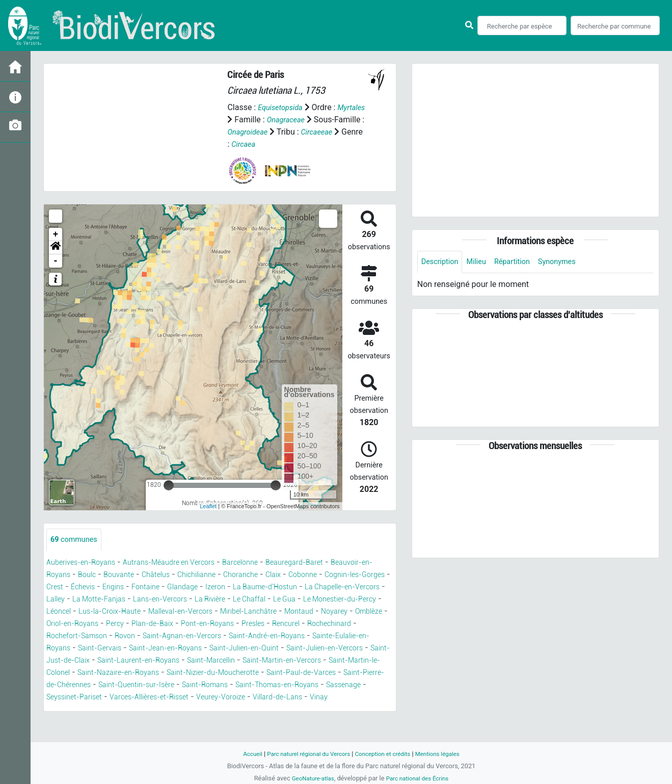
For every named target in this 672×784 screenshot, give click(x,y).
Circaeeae (245, 144)
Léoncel (260, 612)
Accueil (242, 754)
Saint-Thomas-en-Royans (94, 710)
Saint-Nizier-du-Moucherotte (327, 685)
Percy (56, 636)
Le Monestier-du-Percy (197, 612)
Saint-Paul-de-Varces (86, 698)
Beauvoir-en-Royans (84, 575)
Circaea (312, 144)
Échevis (202, 587)
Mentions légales (447, 754)
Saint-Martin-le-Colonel (124, 685)
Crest (171, 587)
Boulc (139, 575)
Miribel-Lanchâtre (159, 624)
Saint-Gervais (106, 661)
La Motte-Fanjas (267, 600)
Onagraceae (321, 120)
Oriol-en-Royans (346, 624)
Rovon (96, 649)
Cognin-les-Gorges (120, 587)
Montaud (216, 624)
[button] (56, 248)
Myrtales (243, 120)
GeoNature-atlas (310, 778)
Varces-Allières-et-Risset (312, 710)
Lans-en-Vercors (335, 600)
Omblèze (292, 624)
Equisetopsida (283, 107)
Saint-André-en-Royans (254, 649)
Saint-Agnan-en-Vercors (159, 649)
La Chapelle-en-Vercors (158, 600)
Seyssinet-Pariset (228, 710)
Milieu (482, 262)
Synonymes (570, 262)
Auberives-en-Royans (85, 563)
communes (76, 540)
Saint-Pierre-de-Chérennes (181, 698)
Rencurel (246, 636)
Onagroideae (303, 132)
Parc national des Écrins (420, 778)
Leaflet (208, 506)
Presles (210, 636)
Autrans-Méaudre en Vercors (183, 563)
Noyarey (254, 624)
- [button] (56, 261)
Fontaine (271, 587)
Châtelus (214, 575)
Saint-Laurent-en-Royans (207, 673)
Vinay (155, 722)
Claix (345, 575)
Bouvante (173, 575)
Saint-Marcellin (289, 673)
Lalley (219, 600)
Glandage (312, 587)
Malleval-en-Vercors (83, 624)
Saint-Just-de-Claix (117, 673)
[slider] (169, 485)
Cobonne (62, 587)
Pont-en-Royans (159, 636)
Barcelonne (263, 563)
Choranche (309, 575)
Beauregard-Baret (322, 563)
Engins (235, 587)
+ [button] (56, 234)
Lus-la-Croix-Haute (316, 612)
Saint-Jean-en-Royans (180, 661)
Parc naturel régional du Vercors (304, 754)
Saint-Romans (356, 698)
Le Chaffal (96, 612)
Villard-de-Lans (109, 722)
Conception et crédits (386, 754)
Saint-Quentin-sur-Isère (280, 698)
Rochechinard (294, 636)
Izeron (348, 587)
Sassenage (169, 710)
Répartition (521, 262)
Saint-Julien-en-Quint (268, 661)
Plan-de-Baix (98, 636)
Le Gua (135, 612)
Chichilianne (260, 575)
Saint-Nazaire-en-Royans (221, 685)
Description (442, 262)
